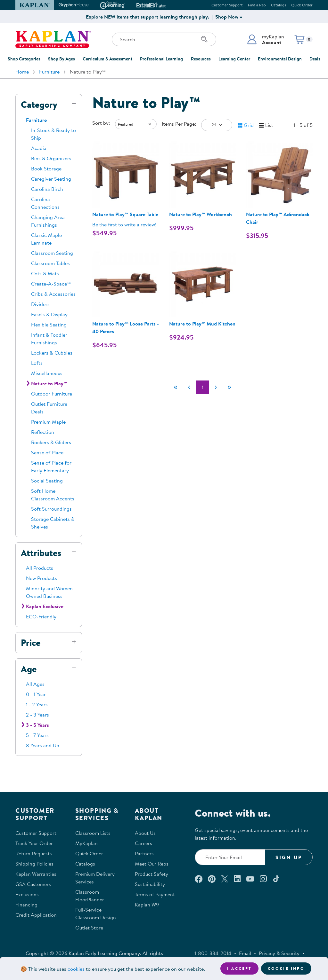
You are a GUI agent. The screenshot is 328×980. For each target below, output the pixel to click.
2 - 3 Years (37, 715)
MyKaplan (86, 843)
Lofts (37, 363)
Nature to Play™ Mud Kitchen (202, 324)
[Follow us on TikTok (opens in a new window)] (276, 879)
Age (29, 669)
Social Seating (47, 481)
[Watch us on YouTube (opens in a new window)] (250, 879)
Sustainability (150, 884)
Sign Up (289, 857)
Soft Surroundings (51, 509)
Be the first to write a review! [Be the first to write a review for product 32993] (124, 224)
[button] (265, 39)
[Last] (229, 387)
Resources (201, 59)
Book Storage (46, 169)
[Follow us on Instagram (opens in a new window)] (263, 879)
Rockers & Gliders (51, 442)
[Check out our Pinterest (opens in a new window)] (212, 879)
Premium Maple (48, 422)
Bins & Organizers (51, 158)
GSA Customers (33, 884)
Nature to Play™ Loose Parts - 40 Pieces (126, 327)
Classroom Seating (52, 253)
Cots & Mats (45, 273)
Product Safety (152, 874)
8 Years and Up (43, 745)
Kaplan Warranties (36, 874)
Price (31, 643)
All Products (40, 568)
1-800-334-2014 (213, 953)
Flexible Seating (49, 325)
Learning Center (234, 59)
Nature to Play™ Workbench (201, 214)
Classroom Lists (93, 833)
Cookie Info (286, 968)
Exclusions (27, 894)
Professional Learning (161, 59)
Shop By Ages (61, 59)
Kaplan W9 (147, 905)
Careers (143, 843)
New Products (41, 578)
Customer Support (227, 5)
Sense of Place (47, 452)
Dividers (40, 304)
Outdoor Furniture (52, 394)
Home (22, 72)
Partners (144, 853)
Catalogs (279, 5)
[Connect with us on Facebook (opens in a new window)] (199, 879)
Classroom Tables (50, 263)
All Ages (35, 684)
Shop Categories (24, 59)
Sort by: (101, 123)
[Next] (216, 387)
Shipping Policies (34, 864)
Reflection (43, 432)
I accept (239, 968)
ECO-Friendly (41, 616)
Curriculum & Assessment (107, 59)
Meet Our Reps (152, 864)
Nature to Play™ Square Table (125, 214)
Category (39, 105)
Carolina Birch (47, 189)
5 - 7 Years (37, 735)
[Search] (204, 39)
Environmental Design (280, 59)
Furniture (49, 72)
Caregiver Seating (51, 179)
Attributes (41, 553)
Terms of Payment (155, 894)
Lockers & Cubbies (52, 353)
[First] (176, 387)
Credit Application (36, 915)
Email (245, 953)
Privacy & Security (279, 953)
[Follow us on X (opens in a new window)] (225, 879)
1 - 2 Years (37, 704)
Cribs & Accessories (53, 294)
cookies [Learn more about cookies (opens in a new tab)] (76, 969)
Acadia (39, 148)
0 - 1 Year (36, 694)
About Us (145, 833)
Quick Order (302, 5)
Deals (315, 59)
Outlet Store (89, 928)
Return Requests (34, 853)
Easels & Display (49, 314)
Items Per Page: (179, 124)
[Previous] (189, 387)
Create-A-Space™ (51, 284)
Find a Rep (257, 5)
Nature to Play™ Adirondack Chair (278, 218)
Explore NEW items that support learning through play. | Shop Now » (164, 17)
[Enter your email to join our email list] (230, 857)
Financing (26, 905)
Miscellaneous (47, 373)
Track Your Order (34, 843)
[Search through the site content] (164, 39)
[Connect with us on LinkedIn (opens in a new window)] (237, 879)
